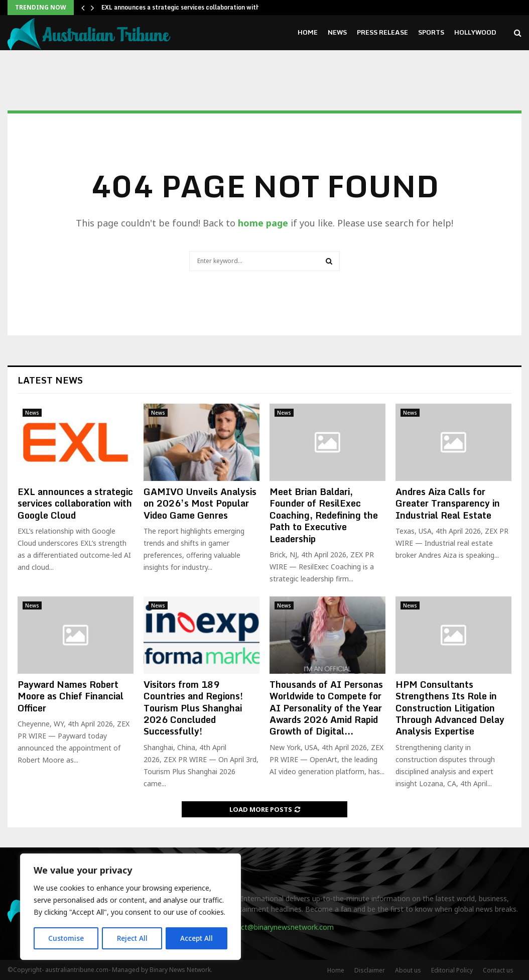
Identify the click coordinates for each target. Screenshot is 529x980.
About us (408, 970)
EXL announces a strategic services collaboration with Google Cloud (75, 503)
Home (308, 32)
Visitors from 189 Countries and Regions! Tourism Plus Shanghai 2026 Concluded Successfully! (193, 708)
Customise (66, 938)
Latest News (50, 380)
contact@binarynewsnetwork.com (278, 927)
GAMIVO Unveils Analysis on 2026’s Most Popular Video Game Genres (200, 503)
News (337, 32)
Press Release (382, 32)
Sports (431, 32)
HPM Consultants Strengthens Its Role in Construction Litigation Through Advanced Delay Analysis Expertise (450, 708)
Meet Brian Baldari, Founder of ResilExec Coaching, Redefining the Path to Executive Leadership (324, 515)
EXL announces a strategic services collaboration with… (183, 7)
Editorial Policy (452, 970)
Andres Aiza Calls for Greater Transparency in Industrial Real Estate (448, 503)
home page (263, 223)
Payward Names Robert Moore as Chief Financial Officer (71, 696)
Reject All (132, 938)
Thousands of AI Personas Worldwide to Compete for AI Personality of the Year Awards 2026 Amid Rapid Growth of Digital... (326, 708)
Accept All (197, 938)
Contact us (498, 970)
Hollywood (475, 32)
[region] (130, 907)
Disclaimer (370, 970)
